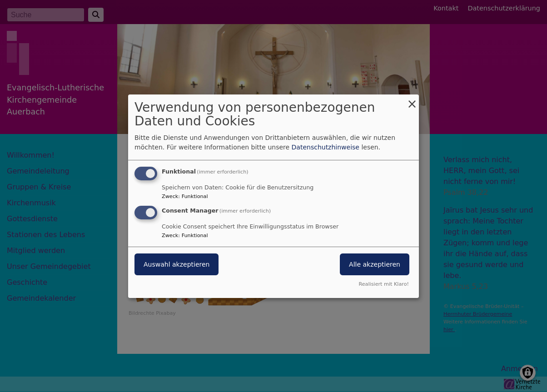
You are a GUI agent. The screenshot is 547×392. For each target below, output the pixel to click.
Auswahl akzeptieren (177, 264)
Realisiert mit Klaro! (384, 284)
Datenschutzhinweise (326, 147)
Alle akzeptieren (375, 264)
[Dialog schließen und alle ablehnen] (412, 100)
